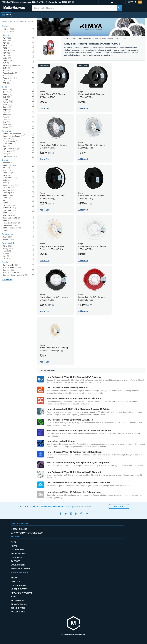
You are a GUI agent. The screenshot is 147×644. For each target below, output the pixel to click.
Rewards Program (21, 593)
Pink (6, 112)
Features (6, 131)
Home (66, 38)
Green (7, 105)
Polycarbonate (10, 73)
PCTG (6, 48)
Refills (7, 237)
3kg (6, 254)
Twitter (66, 514)
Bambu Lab (9, 165)
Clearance (9, 270)
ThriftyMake (10, 225)
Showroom (17, 550)
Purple (7, 110)
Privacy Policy (19, 604)
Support (16, 561)
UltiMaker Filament (12, 228)
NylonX (7, 203)
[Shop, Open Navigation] (6, 15)
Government (18, 565)
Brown (7, 115)
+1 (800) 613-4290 (68, 2)
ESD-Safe (8, 139)
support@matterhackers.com (28, 533)
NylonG (7, 198)
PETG (7, 46)
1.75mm (9, 29)
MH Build (9, 188)
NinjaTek (8, 195)
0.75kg (8, 249)
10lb (6, 259)
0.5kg (7, 246)
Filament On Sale (11, 273)
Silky (6, 154)
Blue (7, 107)
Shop (14, 542)
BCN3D (7, 170)
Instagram (71, 514)
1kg (7, 251)
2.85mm (8, 31)
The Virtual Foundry (12, 223)
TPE (6, 83)
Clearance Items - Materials (15, 275)
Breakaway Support (12, 66)
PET (6, 43)
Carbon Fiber (9, 61)
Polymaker (9, 210)
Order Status (18, 585)
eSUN (7, 175)
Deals (5, 262)
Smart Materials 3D (12, 218)
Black (7, 90)
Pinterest (81, 514)
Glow (7, 146)
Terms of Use (18, 608)
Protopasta (9, 208)
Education (17, 557)
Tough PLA (9, 51)
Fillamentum (10, 178)
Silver (7, 125)
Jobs (13, 597)
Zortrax (7, 230)
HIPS (6, 71)
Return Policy (19, 600)
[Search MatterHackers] (119, 8)
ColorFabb (9, 173)
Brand (5, 160)
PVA (6, 63)
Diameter (7, 26)
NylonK (7, 200)
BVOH (6, 68)
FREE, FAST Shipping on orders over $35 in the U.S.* (23, 2)
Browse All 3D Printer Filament (18, 21)
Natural (7, 127)
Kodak (7, 180)
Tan (6, 117)
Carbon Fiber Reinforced (14, 134)
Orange (8, 100)
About (14, 578)
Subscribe (119, 507)
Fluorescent (9, 144)
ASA (6, 53)
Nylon (7, 56)
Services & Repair (20, 569)
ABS (7, 41)
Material (6, 35)
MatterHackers (11, 185)
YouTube (87, 514)
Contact (15, 582)
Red (7, 97)
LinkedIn (76, 514)
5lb (6, 256)
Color (5, 87)
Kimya (7, 183)
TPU (7, 81)
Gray (7, 92)
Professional (18, 554)
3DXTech (8, 163)
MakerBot (8, 190)
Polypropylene (10, 78)
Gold (6, 122)
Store (73, 38)
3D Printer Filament (85, 38)
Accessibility (18, 612)
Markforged (9, 193)
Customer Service (54, 2)
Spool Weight (9, 243)
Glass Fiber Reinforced (13, 136)
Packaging (7, 234)
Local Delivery (19, 589)
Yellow (8, 102)
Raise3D (8, 213)
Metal (7, 58)
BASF (6, 168)
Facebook (60, 514)
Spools (8, 239)
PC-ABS (7, 76)
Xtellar (7, 220)
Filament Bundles (12, 268)
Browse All (7, 280)
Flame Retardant (10, 141)
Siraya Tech (9, 215)
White (7, 95)
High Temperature (11, 149)
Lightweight (9, 151)
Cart (135, 2)
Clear (7, 120)
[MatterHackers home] (14, 8)
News (14, 546)
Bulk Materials (11, 265)
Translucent (10, 156)
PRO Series (9, 205)
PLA (7, 38)
